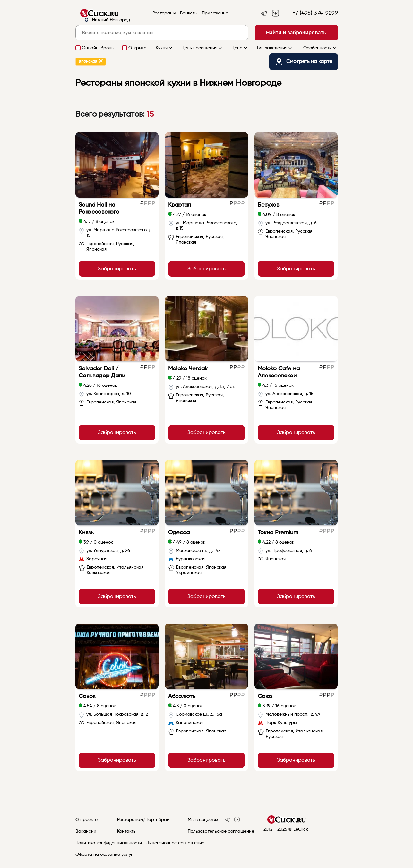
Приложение (215, 13)
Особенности (320, 48)
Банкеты (189, 13)
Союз (265, 696)
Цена (240, 48)
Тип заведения (275, 48)
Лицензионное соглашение (175, 843)
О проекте (86, 820)
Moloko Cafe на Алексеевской (279, 372)
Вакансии (86, 831)
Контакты (127, 831)
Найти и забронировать (296, 33)
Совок (87, 696)
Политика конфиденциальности (109, 843)
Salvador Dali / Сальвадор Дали (102, 372)
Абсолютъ (182, 696)
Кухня (164, 48)
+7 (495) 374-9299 (315, 13)
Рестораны (164, 13)
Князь (86, 533)
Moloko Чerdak (188, 369)
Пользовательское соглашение (221, 831)
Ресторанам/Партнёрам (143, 820)
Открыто (137, 48)
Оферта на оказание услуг (104, 855)
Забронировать (117, 269)
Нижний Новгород (107, 20)
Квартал (180, 205)
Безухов (268, 205)
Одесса (179, 533)
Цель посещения (202, 48)
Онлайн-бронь (98, 48)
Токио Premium (278, 533)
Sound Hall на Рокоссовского (99, 208)
